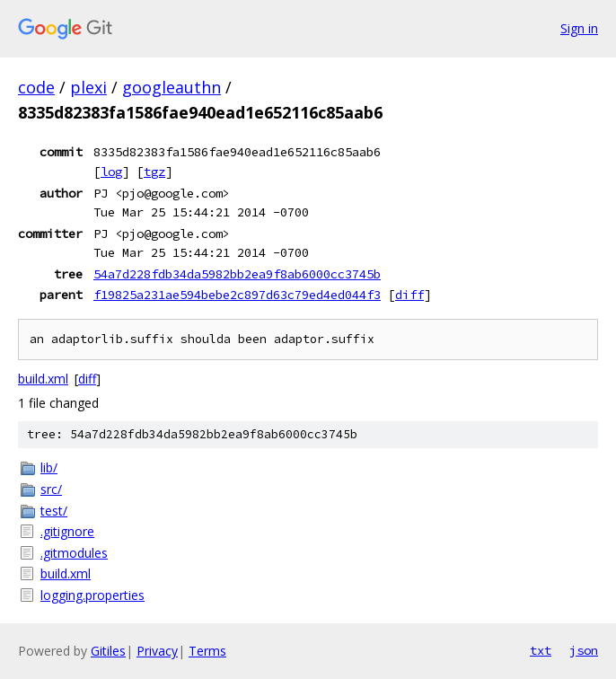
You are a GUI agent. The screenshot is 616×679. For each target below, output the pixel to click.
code (36, 87)
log (111, 172)
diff (409, 295)
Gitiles (108, 651)
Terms (207, 651)
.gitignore (67, 531)
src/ (51, 489)
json (584, 650)
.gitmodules (74, 553)
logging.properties (92, 595)
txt (541, 650)
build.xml (43, 379)
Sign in (579, 28)
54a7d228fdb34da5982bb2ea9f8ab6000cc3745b (237, 274)
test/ (54, 511)
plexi (88, 87)
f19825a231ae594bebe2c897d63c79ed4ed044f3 (237, 295)
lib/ (49, 467)
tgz (154, 172)
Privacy (157, 651)
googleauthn (172, 87)
